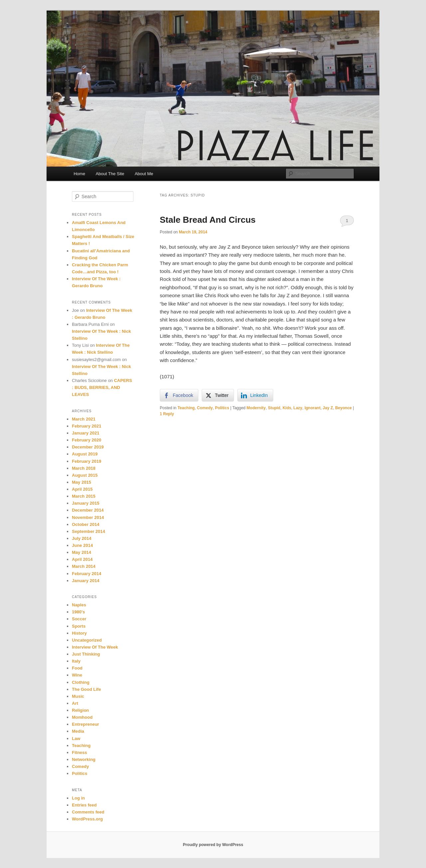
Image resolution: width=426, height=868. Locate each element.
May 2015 (82, 482)
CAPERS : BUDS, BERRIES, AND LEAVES (102, 387)
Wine (77, 675)
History (79, 633)
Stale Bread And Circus (208, 220)
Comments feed (88, 812)
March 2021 (84, 419)
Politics (222, 408)
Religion (80, 710)
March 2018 (84, 468)
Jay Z (328, 408)
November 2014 (88, 517)
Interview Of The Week (95, 647)
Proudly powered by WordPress (213, 845)
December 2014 (88, 510)
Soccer (79, 619)
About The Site (110, 174)
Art (75, 703)
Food (77, 668)
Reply (167, 414)
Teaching (186, 408)
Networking (84, 759)
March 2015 (84, 496)
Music (78, 696)
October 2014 (86, 524)
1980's (78, 612)
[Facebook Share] (179, 395)
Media (78, 731)
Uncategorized (87, 640)
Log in (78, 798)
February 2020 (87, 440)
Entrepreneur (86, 724)
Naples (79, 605)
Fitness (80, 752)
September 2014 (89, 531)
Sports (79, 626)
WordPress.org (87, 819)
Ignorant (313, 408)
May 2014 (82, 552)
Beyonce (343, 408)
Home (79, 174)
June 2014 (82, 545)
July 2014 (82, 538)
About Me (144, 174)
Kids (287, 408)
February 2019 (87, 461)
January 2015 (86, 503)
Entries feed (84, 805)
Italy (76, 661)
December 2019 (88, 447)
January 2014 (86, 581)
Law (76, 739)
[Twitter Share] (218, 395)
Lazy (298, 408)
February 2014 (87, 574)
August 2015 (85, 475)
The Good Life (86, 689)
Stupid (274, 408)
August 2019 (85, 454)
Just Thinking (86, 654)
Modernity (256, 408)
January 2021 (86, 433)
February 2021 (87, 426)
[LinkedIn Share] (255, 395)
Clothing (81, 682)
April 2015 (82, 489)
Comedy (205, 408)
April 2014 (82, 559)
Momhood (82, 717)
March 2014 (84, 566)
